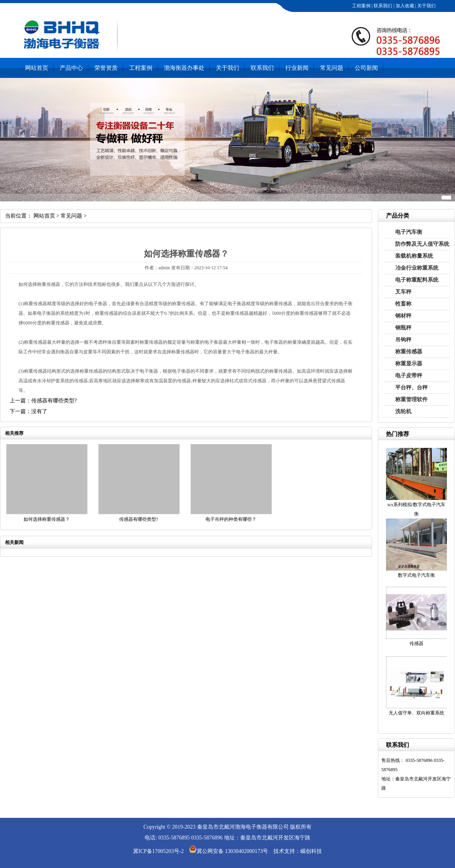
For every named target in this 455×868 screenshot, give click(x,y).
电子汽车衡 (409, 232)
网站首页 (37, 68)
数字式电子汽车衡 (416, 575)
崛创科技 (311, 851)
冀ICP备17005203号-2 (158, 851)
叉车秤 (403, 292)
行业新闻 (297, 68)
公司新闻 (366, 68)
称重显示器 (409, 364)
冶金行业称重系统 (417, 268)
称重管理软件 (411, 399)
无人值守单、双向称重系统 (416, 713)
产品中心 (71, 68)
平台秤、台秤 (411, 388)
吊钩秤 (403, 340)
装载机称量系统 (414, 256)
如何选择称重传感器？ (47, 519)
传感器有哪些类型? (139, 519)
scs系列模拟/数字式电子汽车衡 (416, 509)
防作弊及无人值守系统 (422, 244)
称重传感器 (409, 352)
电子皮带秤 (409, 376)
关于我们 (426, 6)
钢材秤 (403, 316)
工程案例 (361, 6)
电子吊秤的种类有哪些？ (231, 519)
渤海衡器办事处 (184, 68)
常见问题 (332, 68)
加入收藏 (404, 6)
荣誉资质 (106, 68)
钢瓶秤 (403, 328)
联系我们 (382, 6)
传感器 (416, 643)
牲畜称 (403, 304)
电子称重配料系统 (417, 280)
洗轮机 (403, 411)
